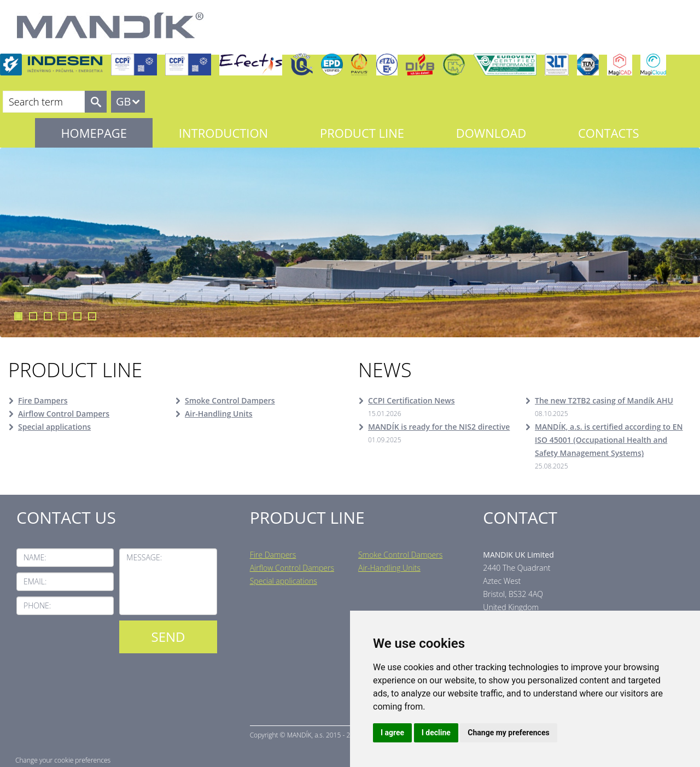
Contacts (609, 133)
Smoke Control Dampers (230, 400)
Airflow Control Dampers (64, 414)
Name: (35, 557)
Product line (362, 133)
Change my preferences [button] (508, 733)
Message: (144, 557)
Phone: (37, 605)
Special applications (54, 427)
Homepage (94, 133)
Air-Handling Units (219, 414)
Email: (35, 581)
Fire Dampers (43, 400)
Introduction (223, 133)
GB (123, 101)
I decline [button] (436, 733)
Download (491, 133)
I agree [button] (392, 733)
